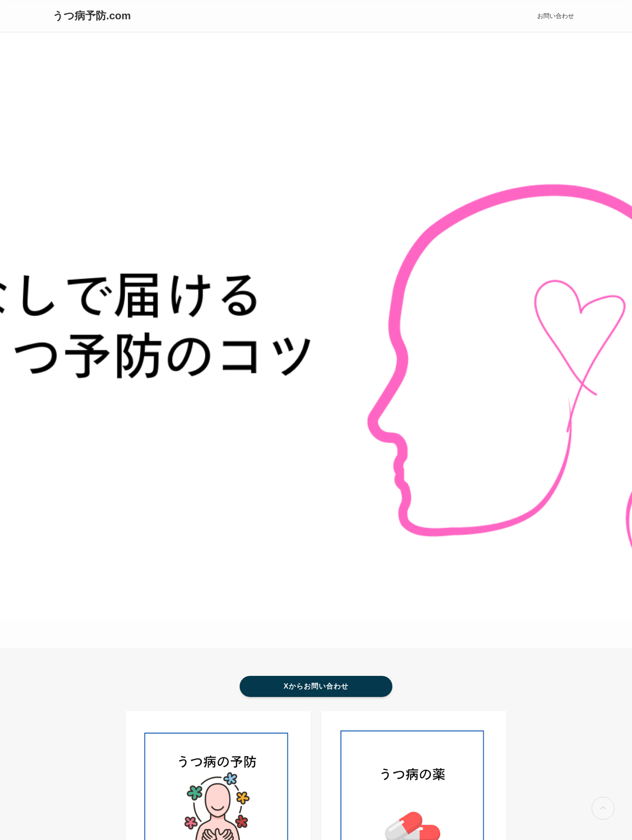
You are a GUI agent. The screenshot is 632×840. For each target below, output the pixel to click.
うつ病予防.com (92, 16)
